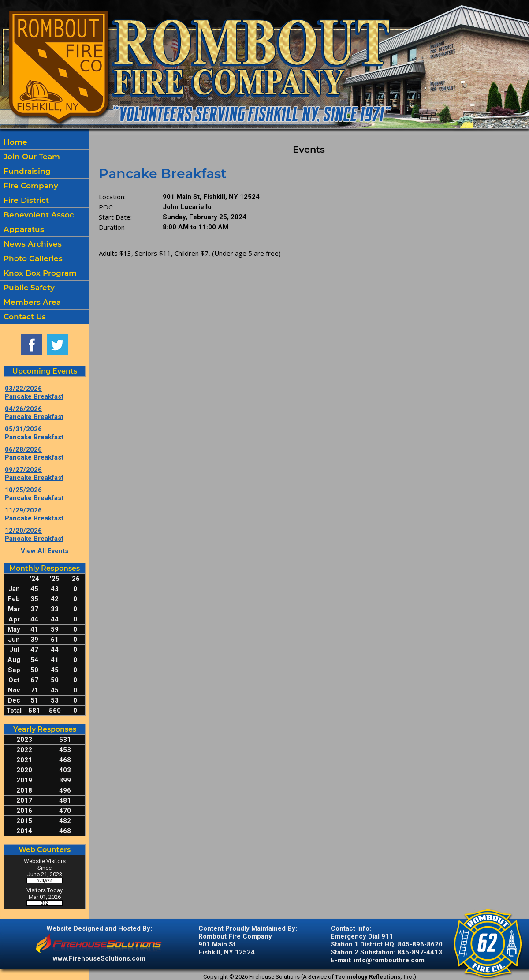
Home (14, 142)
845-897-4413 (420, 952)
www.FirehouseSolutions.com (99, 958)
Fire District (25, 200)
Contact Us (24, 317)
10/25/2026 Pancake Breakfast (34, 494)
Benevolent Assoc (38, 215)
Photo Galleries (32, 258)
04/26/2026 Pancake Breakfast (34, 413)
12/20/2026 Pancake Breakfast (34, 535)
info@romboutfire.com (389, 960)
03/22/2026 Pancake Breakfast (34, 393)
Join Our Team (31, 157)
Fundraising (26, 171)
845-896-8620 (420, 944)
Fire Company (30, 186)
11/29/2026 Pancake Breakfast (34, 514)
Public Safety (28, 288)
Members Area (31, 302)
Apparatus (23, 229)
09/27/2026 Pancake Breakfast (34, 474)
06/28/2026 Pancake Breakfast (34, 453)
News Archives (32, 244)
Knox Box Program (39, 273)
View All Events (45, 551)
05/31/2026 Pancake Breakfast (34, 433)
